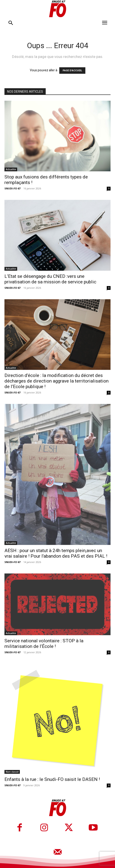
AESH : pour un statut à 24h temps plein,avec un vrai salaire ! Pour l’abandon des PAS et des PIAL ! (56, 553)
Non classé (12, 772)
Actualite (11, 169)
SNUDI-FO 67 (12, 188)
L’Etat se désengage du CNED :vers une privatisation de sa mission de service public (50, 279)
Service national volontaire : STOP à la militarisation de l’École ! (44, 644)
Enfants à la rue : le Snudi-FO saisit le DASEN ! (52, 779)
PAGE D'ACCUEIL (72, 71)
